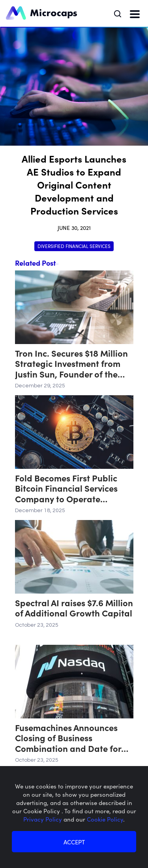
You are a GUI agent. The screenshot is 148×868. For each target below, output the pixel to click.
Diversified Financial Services (74, 246)
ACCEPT (74, 842)
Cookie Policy (105, 819)
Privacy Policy (43, 819)
